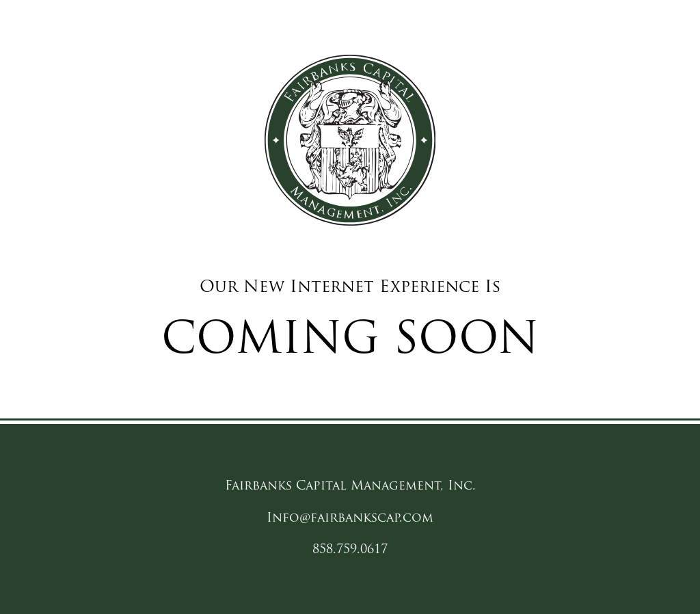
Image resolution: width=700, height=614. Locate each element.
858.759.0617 (350, 550)
